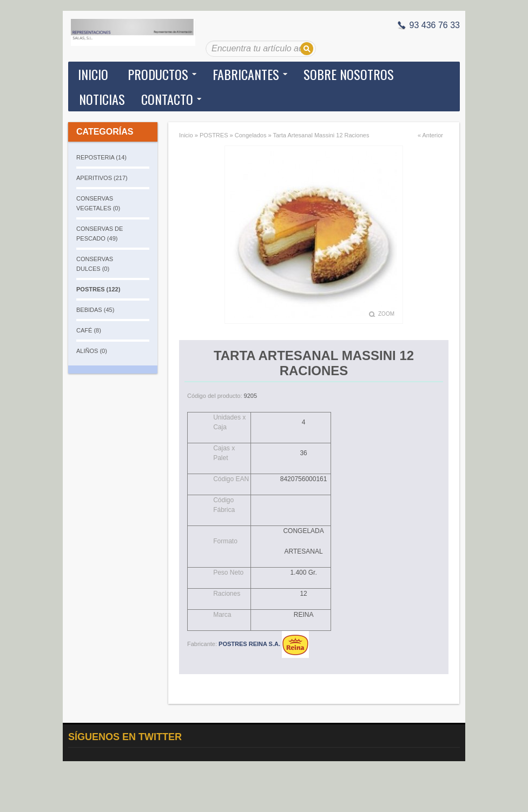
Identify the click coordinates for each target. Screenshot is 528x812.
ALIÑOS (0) (92, 351)
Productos (158, 74)
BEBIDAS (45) (95, 310)
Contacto (167, 99)
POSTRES (214, 135)
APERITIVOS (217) (102, 178)
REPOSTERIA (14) (101, 157)
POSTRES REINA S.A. (264, 644)
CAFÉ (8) (89, 330)
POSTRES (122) (98, 289)
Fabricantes (246, 74)
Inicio (93, 74)
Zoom (386, 314)
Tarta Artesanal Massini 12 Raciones (321, 135)
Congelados (251, 135)
